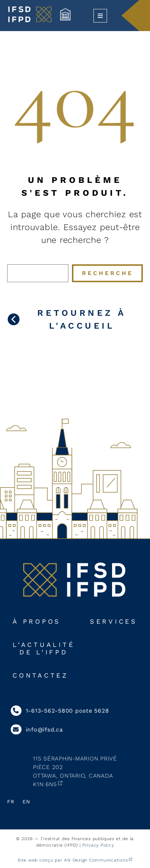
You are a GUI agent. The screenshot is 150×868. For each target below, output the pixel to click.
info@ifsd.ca (37, 730)
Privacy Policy (98, 845)
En (26, 802)
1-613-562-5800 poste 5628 (60, 711)
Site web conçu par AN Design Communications (73, 860)
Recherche (108, 273)
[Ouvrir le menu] (100, 16)
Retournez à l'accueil (82, 319)
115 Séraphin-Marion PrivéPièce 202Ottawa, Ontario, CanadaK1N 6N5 (75, 771)
